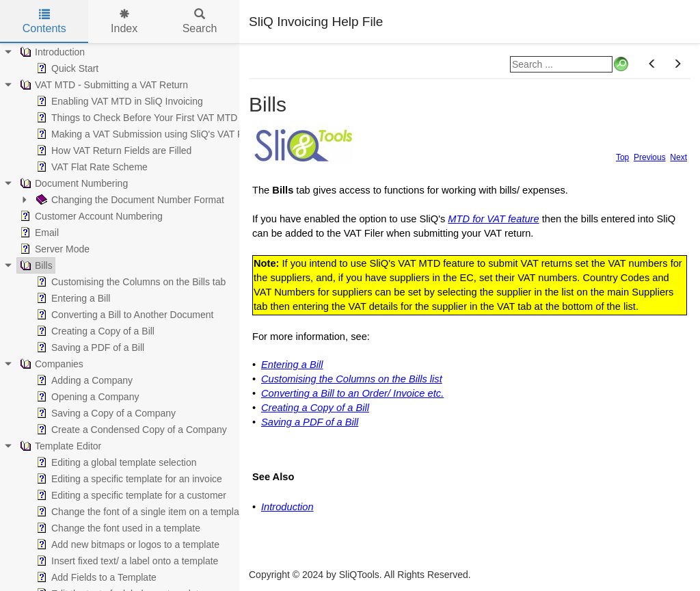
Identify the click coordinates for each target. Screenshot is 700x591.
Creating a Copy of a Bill (315, 408)
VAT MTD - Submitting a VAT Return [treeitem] (103, 85)
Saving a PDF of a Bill (310, 422)
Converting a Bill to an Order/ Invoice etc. (352, 393)
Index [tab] (124, 22)
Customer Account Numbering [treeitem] (90, 216)
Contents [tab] (44, 22)
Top (622, 157)
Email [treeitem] (38, 233)
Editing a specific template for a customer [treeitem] (130, 495)
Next (678, 157)
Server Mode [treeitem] (53, 249)
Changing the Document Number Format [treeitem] (129, 200)
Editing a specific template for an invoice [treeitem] (128, 479)
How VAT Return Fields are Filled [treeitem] (112, 150)
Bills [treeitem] (35, 265)
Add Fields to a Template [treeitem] (95, 577)
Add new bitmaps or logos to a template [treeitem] (126, 544)
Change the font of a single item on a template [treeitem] (140, 512)
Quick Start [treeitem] (66, 68)
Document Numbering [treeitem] (72, 183)
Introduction (287, 507)
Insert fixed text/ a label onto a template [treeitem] (126, 561)
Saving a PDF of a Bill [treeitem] (89, 347)
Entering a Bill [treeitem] (72, 298)
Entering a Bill (292, 365)
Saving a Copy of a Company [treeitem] (105, 413)
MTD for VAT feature (493, 219)
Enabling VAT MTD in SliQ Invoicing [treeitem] (118, 101)
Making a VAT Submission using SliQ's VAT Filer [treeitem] (145, 134)
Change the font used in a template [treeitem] (117, 528)
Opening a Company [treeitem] (86, 397)
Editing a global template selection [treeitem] (115, 462)
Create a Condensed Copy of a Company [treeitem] (130, 430)
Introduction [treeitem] (51, 52)
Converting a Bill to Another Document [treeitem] (123, 315)
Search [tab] (200, 22)
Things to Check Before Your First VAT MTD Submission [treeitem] (162, 118)
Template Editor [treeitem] (59, 446)
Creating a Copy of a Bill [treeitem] (94, 331)
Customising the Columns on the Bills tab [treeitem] (130, 282)
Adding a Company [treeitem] (83, 380)
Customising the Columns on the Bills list (352, 379)
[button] (652, 64)
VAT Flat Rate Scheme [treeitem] (91, 167)
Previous (650, 157)
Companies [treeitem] (50, 364)
